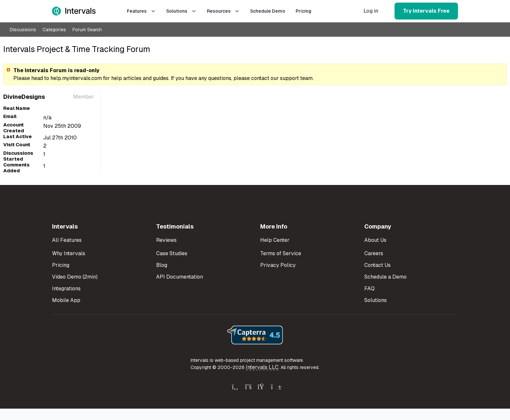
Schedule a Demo (385, 277)
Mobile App (66, 300)
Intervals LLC (262, 367)
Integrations (66, 289)
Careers (374, 253)
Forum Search (87, 30)
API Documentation (180, 277)
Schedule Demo (268, 11)
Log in (371, 11)
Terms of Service (281, 253)
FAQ (369, 289)
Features (141, 11)
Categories (54, 30)
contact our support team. (282, 78)
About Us (375, 240)
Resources (223, 11)
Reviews (166, 240)
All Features (67, 240)
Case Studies (172, 253)
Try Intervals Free (426, 11)
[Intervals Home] (74, 11)
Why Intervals (69, 253)
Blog (162, 265)
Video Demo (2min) (75, 277)
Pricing (303, 11)
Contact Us (377, 265)
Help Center (275, 240)
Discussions (23, 30)
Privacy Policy (278, 265)
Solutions (181, 11)
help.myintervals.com (76, 78)
